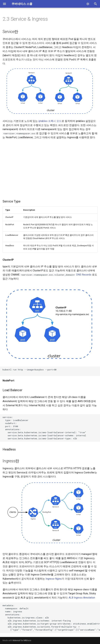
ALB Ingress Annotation (82, 598)
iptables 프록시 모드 (50, 121)
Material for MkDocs (22, 640)
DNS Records (84, 275)
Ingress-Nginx (54, 579)
